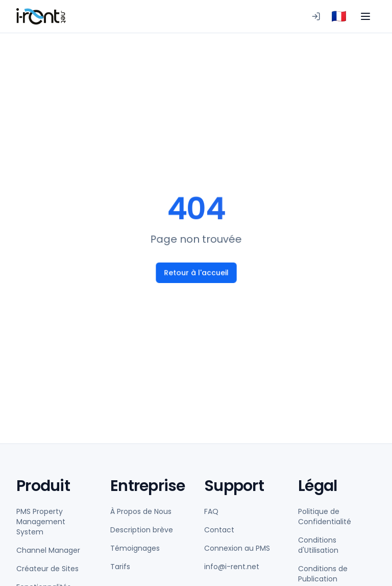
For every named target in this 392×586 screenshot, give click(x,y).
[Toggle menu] (365, 16)
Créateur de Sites (47, 569)
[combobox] (339, 16)
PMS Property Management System (41, 522)
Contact (219, 530)
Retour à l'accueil (196, 273)
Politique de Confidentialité (325, 517)
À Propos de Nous (141, 511)
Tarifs (120, 567)
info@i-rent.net (232, 567)
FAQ (211, 511)
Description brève (142, 530)
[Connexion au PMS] (316, 16)
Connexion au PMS (237, 548)
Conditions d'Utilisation (318, 545)
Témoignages (135, 548)
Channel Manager (48, 550)
